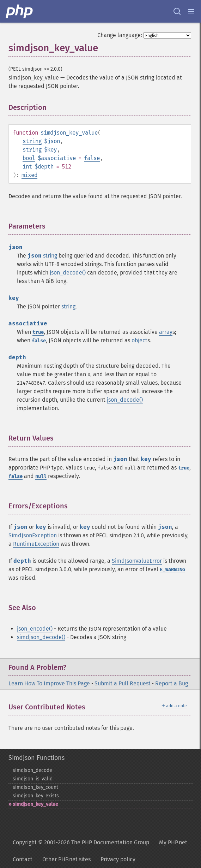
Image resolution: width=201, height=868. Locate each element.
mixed (29, 175)
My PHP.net (173, 842)
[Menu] (191, 11)
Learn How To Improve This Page (49, 683)
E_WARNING (172, 570)
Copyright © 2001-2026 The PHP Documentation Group (81, 842)
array (166, 332)
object (139, 340)
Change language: (120, 35)
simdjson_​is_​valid (33, 779)
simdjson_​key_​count (35, 787)
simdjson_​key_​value (35, 804)
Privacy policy (118, 859)
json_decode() (68, 273)
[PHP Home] (20, 11)
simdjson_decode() (41, 637)
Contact (23, 859)
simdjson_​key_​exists (36, 796)
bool (29, 158)
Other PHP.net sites (66, 859)
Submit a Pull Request (123, 683)
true (38, 332)
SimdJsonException (33, 535)
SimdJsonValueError (137, 561)
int (27, 167)
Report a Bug (172, 683)
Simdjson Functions (36, 758)
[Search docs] (177, 11)
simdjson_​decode (32, 770)
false (92, 158)
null (41, 476)
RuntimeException (36, 544)
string (32, 141)
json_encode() (35, 629)
